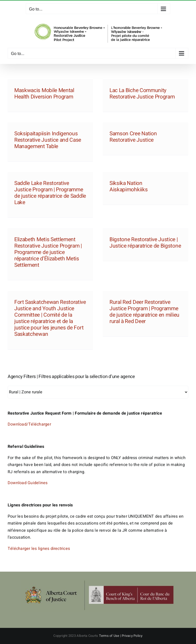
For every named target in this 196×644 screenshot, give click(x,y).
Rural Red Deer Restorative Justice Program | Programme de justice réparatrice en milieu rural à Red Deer (144, 312)
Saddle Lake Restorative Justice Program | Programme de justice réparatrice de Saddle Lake (50, 193)
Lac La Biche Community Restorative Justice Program (142, 94)
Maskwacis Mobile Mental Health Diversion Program (44, 94)
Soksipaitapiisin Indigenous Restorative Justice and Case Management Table (48, 140)
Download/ (18, 424)
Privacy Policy (132, 636)
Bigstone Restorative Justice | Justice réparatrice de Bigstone (145, 243)
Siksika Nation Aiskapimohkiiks (128, 186)
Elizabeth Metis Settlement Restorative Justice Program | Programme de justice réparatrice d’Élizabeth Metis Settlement (48, 252)
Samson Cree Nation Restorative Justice (133, 137)
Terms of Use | (111, 636)
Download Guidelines (28, 483)
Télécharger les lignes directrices (39, 549)
